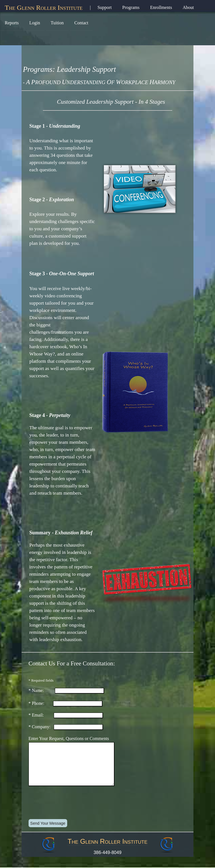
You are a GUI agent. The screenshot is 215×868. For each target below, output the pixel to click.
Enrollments (161, 7)
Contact (81, 23)
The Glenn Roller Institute (44, 8)
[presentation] (71, 812)
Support (105, 7)
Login (35, 23)
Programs (131, 7)
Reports (12, 23)
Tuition (57, 23)
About (188, 7)
